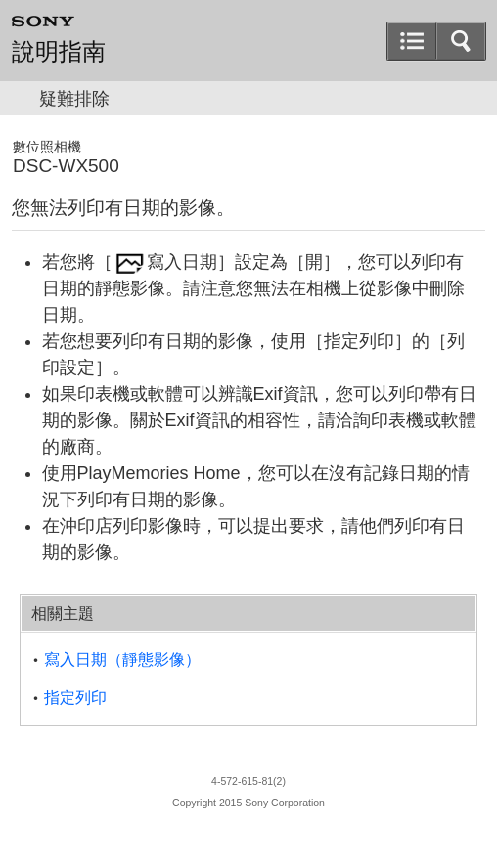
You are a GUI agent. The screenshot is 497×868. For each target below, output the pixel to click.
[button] (461, 41)
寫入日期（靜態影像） (122, 659)
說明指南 (59, 52)
